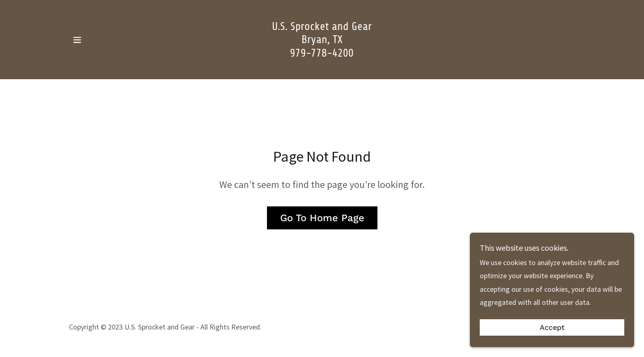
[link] (322, 54)
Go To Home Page (322, 218)
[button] (77, 40)
